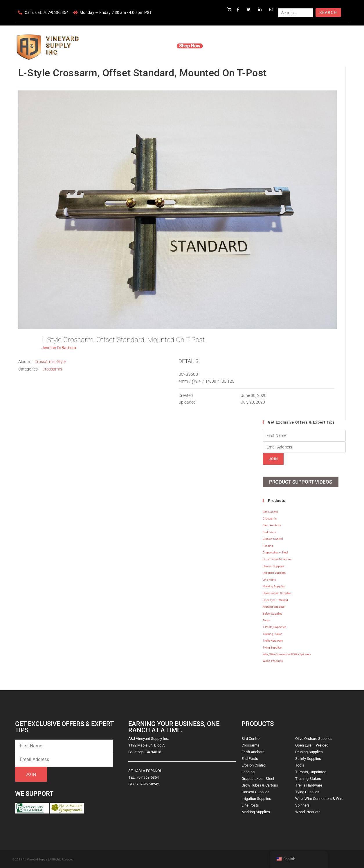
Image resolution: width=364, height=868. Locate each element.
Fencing (268, 545)
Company (135, 46)
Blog (271, 46)
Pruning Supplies (274, 606)
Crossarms (52, 369)
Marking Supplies (274, 586)
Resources (221, 46)
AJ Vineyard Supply (35, 859)
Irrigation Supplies (274, 572)
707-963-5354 (56, 12)
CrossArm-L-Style (50, 362)
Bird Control (270, 511)
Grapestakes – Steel (275, 552)
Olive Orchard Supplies (277, 592)
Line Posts (269, 579)
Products (160, 46)
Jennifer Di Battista (59, 348)
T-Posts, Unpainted (275, 626)
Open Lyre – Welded (275, 599)
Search (328, 12)
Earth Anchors (272, 525)
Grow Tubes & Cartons (277, 559)
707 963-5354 (148, 777)
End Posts (269, 532)
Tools (266, 620)
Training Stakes (272, 633)
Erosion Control (273, 538)
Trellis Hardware (273, 640)
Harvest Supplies (273, 565)
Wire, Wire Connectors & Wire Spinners (287, 654)
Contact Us (249, 46)
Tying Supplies (272, 647)
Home (112, 46)
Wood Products (273, 660)
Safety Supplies (272, 613)
